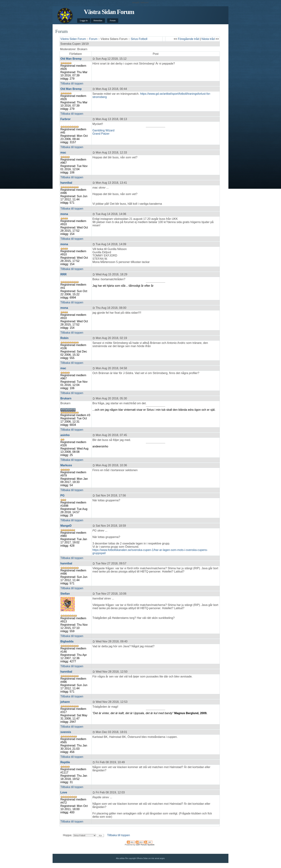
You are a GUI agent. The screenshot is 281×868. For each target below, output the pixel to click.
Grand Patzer (101, 134)
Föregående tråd (188, 39)
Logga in (84, 20)
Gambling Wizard (103, 130)
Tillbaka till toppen (72, 83)
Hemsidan (98, 20)
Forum (113, 20)
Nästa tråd (208, 39)
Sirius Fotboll (139, 39)
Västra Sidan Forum (109, 12)
